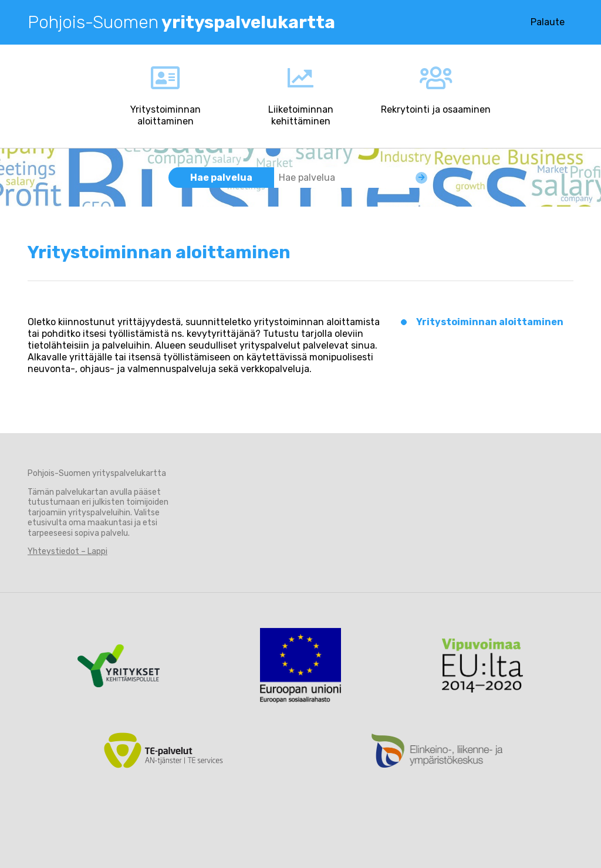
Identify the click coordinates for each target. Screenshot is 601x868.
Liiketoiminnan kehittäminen (301, 115)
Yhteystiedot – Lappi (67, 551)
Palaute (548, 22)
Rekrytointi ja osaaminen (436, 109)
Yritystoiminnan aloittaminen (166, 115)
